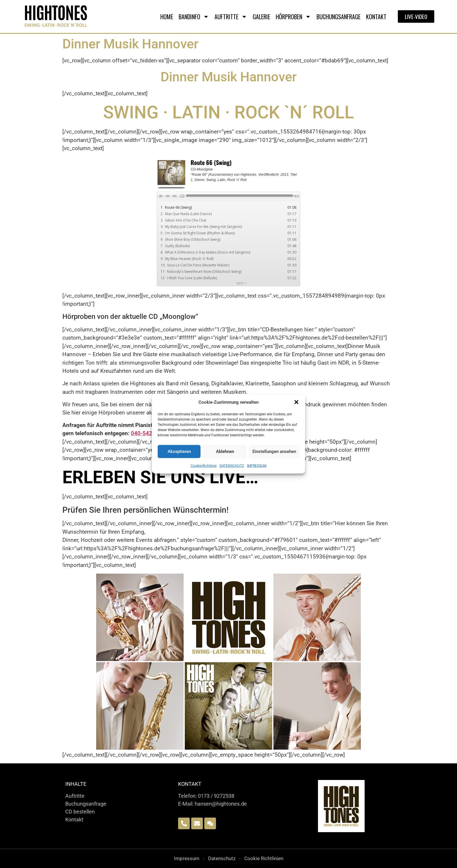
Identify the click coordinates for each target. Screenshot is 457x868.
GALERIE (261, 17)
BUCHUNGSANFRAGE (339, 17)
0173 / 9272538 (216, 796)
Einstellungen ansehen (274, 451)
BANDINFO (194, 17)
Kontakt (376, 17)
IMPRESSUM (257, 465)
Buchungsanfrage (86, 804)
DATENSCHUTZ (232, 465)
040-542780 (146, 433)
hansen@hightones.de (221, 804)
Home (167, 17)
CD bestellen (80, 812)
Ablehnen (225, 451)
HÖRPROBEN (293, 17)
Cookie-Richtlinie (204, 465)
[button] (296, 402)
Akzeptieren (179, 451)
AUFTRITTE (231, 17)
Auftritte (75, 796)
